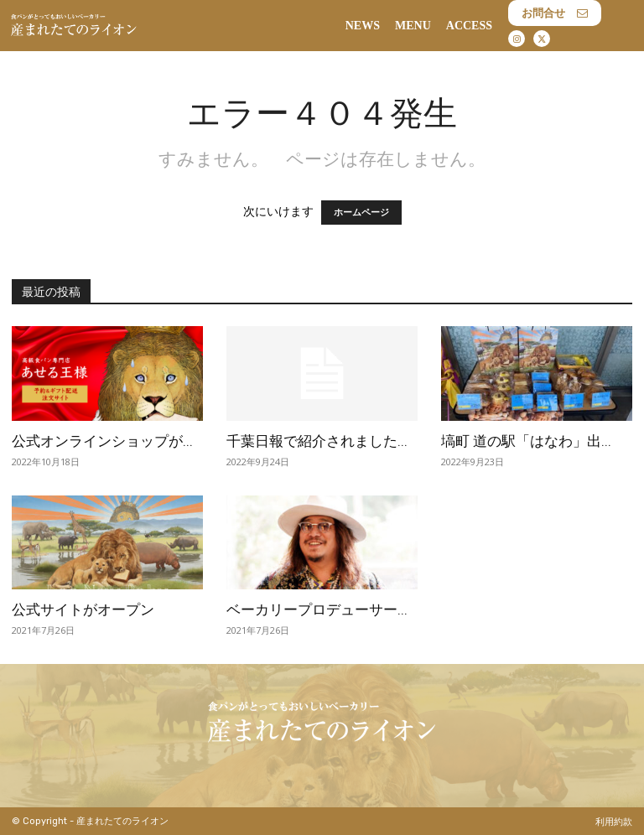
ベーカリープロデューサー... (317, 609)
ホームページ (361, 213)
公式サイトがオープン (83, 609)
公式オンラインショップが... (102, 441)
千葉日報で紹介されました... (317, 441)
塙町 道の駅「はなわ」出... (526, 441)
